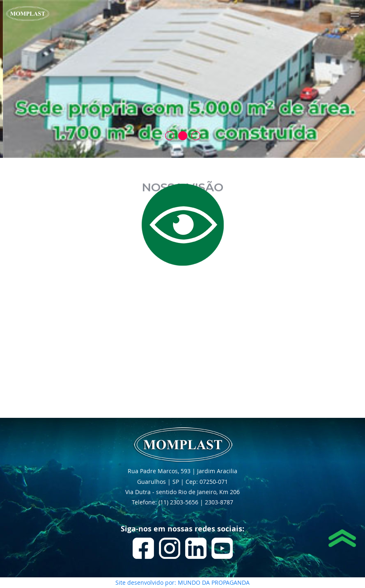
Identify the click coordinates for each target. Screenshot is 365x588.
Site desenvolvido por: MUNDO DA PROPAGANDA (182, 582)
